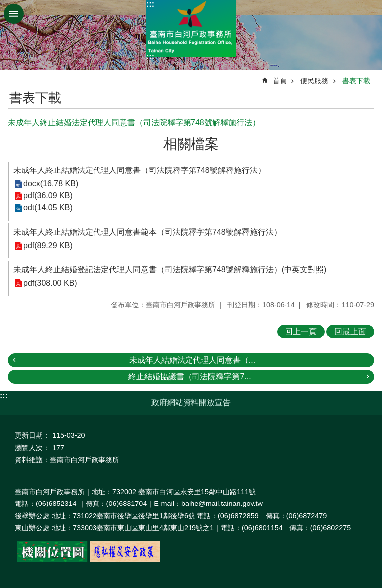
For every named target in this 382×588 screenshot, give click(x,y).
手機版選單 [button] (14, 14)
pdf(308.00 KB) (50, 284)
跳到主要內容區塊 (5, 5)
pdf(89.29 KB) (48, 246)
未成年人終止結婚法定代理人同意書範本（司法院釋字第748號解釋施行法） (147, 232)
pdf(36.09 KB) (48, 196)
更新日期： (32, 435)
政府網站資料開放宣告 (191, 402)
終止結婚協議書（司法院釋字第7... (190, 377)
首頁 (280, 81)
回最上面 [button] (350, 331)
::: (150, 4)
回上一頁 (301, 331)
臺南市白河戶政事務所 (191, 29)
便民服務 (314, 81)
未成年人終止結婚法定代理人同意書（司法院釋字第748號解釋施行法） (140, 170)
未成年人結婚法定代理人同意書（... (192, 360)
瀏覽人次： (32, 448)
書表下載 (356, 81)
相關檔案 (191, 144)
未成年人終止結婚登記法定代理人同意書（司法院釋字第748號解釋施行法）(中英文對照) (170, 270)
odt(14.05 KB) (48, 208)
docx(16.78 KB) (51, 184)
